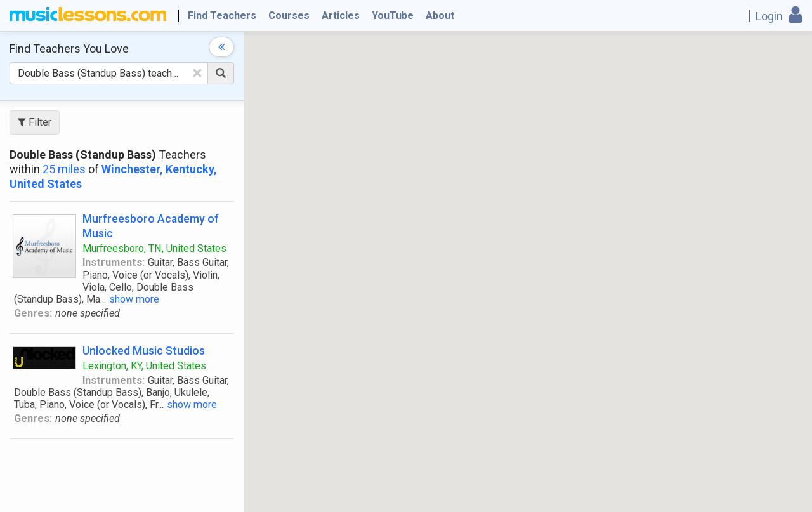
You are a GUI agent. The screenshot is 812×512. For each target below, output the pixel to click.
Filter (35, 122)
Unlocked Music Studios (144, 351)
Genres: (33, 313)
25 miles (64, 169)
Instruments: (114, 262)
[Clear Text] (197, 73)
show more (134, 299)
